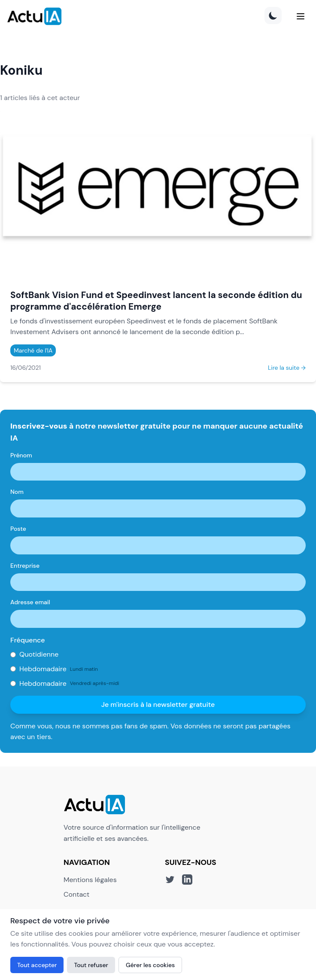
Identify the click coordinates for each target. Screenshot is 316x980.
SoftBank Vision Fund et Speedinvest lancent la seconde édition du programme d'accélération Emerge (156, 301)
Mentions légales (90, 880)
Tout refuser (91, 965)
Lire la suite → (287, 368)
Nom (17, 492)
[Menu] (301, 16)
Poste (18, 529)
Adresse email (30, 602)
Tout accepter (37, 965)
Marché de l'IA (33, 350)
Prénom (21, 455)
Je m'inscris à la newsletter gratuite (158, 705)
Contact (76, 894)
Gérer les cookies (150, 965)
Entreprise (25, 566)
